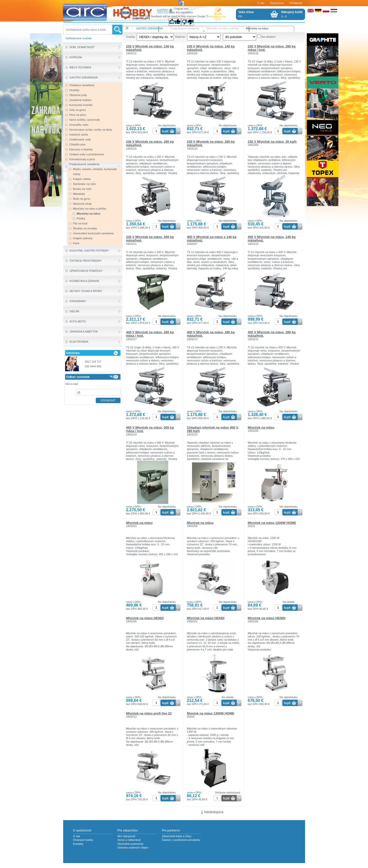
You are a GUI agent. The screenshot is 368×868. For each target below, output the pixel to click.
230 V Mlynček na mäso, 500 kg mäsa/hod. (150, 239)
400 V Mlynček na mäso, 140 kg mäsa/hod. (272, 239)
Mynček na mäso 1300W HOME (211, 713)
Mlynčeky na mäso (257, 29)
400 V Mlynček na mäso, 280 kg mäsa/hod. (211, 334)
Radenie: (180, 37)
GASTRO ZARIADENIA (149, 29)
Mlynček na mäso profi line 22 (149, 713)
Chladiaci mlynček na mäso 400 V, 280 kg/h (213, 429)
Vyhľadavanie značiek (79, 38)
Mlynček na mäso (261, 427)
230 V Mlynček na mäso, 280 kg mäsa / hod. (272, 48)
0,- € (292, 14)
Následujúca (214, 812)
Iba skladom (269, 37)
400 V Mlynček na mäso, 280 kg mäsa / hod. (150, 334)
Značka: (131, 37)
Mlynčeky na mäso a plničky (223, 29)
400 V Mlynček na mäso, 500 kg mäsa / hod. (150, 429)
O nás (261, 3)
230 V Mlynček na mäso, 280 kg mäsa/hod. (150, 143)
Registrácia (277, 3)
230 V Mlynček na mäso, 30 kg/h (272, 142)
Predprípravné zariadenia (185, 29)
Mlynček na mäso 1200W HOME (272, 523)
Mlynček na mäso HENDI (145, 618)
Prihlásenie (296, 3)
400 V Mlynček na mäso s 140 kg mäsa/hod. (212, 239)
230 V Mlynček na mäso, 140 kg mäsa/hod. (150, 48)
